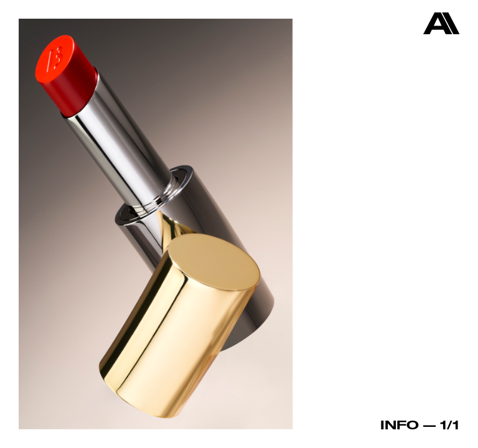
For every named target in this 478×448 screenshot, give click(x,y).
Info (400, 424)
